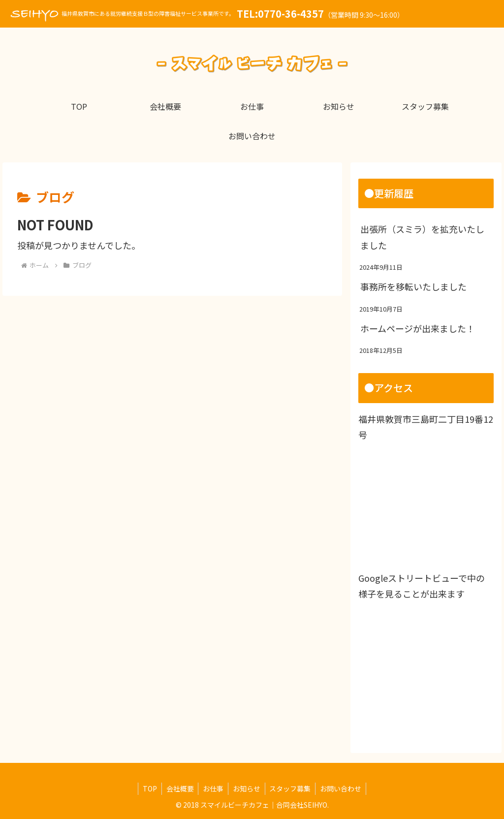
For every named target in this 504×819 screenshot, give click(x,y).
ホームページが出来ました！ (418, 328)
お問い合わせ (344, 788)
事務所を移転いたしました (413, 286)
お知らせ (247, 788)
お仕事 (213, 788)
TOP (147, 788)
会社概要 (178, 788)
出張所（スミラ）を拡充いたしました (422, 237)
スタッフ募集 (292, 788)
